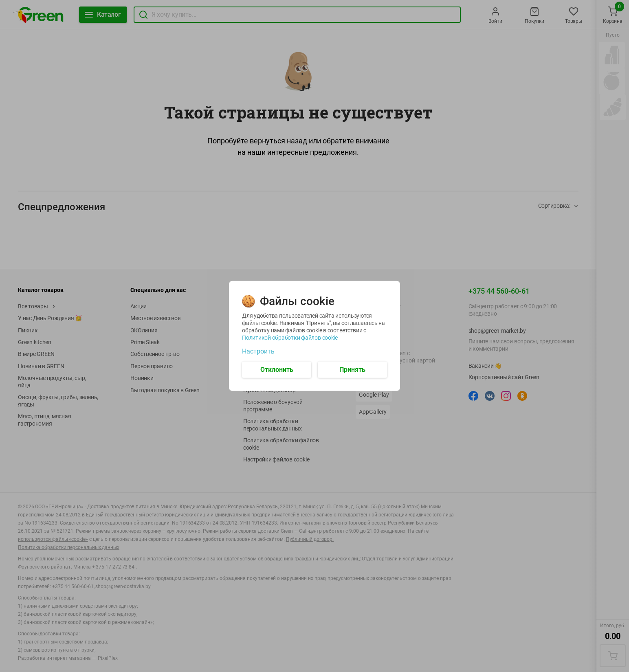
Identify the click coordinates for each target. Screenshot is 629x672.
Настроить (258, 351)
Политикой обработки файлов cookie (290, 338)
